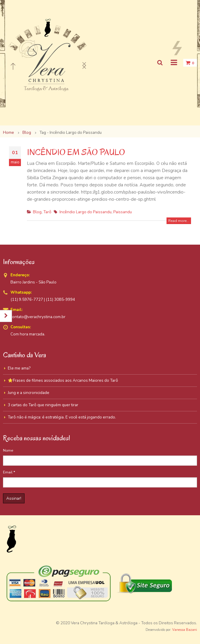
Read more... (179, 221)
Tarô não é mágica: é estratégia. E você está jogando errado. (62, 417)
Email (9, 472)
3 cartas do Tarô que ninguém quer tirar (43, 405)
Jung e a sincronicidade (29, 393)
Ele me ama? (19, 368)
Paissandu (123, 212)
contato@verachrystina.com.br (38, 317)
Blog (37, 212)
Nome (8, 450)
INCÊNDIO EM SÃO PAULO (76, 152)
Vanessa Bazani (185, 630)
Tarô (47, 212)
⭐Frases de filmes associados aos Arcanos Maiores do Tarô (63, 380)
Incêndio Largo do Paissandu (86, 212)
